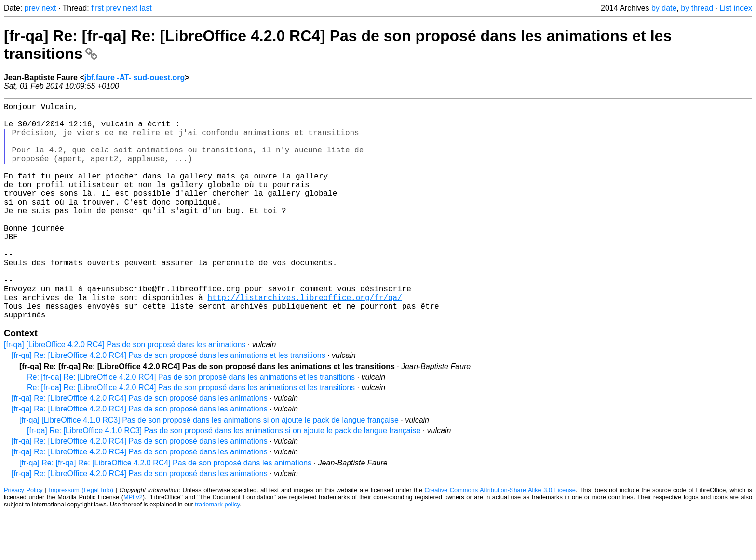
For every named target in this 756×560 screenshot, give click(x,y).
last (146, 8)
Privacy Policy (23, 538)
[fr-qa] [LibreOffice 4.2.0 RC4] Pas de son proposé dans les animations (125, 393)
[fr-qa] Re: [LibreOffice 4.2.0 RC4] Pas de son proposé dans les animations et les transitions (169, 403)
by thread (697, 8)
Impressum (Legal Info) (81, 538)
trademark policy (217, 553)
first (97, 8)
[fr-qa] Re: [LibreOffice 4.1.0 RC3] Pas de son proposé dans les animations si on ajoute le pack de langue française (224, 479)
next (49, 8)
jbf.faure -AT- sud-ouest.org (135, 77)
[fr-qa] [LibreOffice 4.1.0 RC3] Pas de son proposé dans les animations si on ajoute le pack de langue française (209, 468)
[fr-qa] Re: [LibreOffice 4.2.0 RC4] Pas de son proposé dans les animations (140, 446)
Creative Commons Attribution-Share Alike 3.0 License (500, 538)
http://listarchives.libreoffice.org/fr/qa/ (304, 341)
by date (664, 8)
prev (32, 8)
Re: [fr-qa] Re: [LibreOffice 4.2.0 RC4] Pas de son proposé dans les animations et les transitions (191, 425)
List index (736, 8)
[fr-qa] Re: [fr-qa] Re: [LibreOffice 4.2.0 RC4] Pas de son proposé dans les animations (165, 511)
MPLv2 (133, 545)
